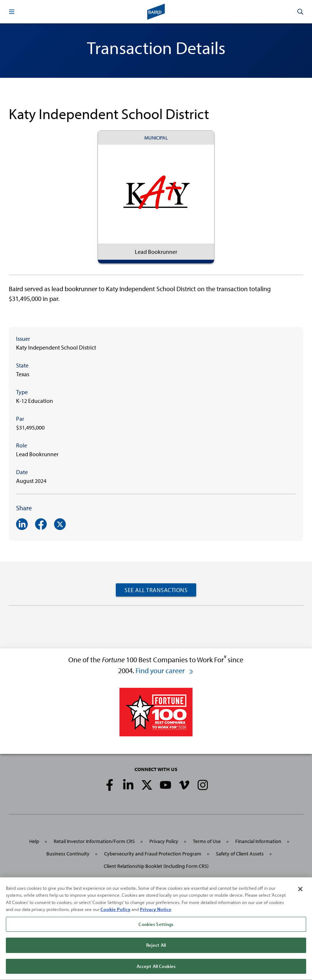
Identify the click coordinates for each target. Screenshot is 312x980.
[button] (12, 12)
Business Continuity (68, 854)
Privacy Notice (156, 911)
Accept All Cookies (156, 968)
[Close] (300, 891)
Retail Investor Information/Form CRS (94, 841)
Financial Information (258, 841)
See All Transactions (156, 590)
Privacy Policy (164, 841)
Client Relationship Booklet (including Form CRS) (156, 866)
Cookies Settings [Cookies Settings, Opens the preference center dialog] (156, 926)
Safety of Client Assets (240, 854)
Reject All (156, 947)
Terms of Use (207, 841)
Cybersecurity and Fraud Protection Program (153, 854)
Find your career (165, 670)
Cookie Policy (115, 911)
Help (34, 841)
